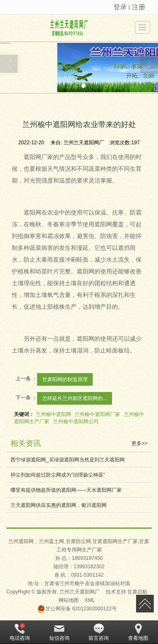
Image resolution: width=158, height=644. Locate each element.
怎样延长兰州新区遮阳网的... (75, 398)
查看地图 (138, 632)
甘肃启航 (137, 592)
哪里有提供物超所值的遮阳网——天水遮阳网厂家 (66, 490)
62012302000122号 (77, 609)
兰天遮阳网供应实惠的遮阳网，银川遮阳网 (59, 505)
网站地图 (69, 600)
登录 (120, 7)
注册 (139, 7)
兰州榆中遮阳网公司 (76, 421)
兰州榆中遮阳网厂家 (97, 414)
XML (90, 600)
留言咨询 (99, 632)
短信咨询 (59, 632)
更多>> (139, 443)
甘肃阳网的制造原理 (65, 379)
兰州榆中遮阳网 (54, 414)
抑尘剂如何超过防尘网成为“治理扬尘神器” (58, 475)
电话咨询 (20, 632)
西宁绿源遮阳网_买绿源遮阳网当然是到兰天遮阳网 (68, 460)
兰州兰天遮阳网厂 (80, 592)
